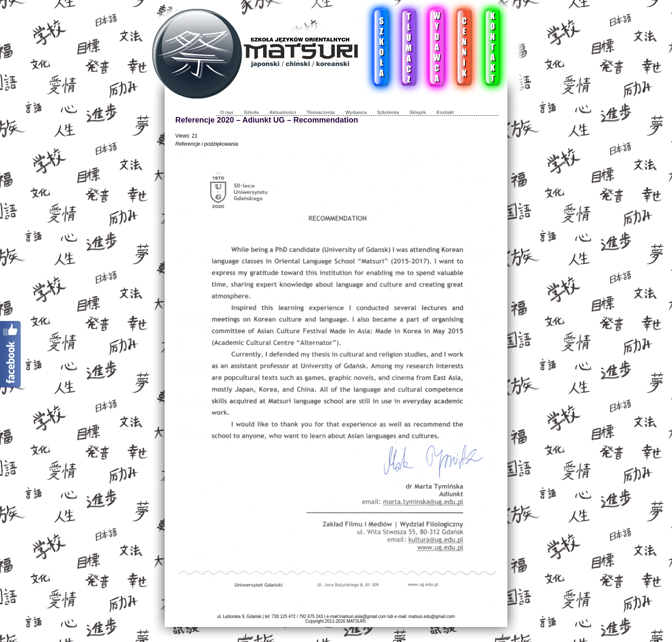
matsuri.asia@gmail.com (363, 616)
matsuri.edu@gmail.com (432, 616)
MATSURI (356, 621)
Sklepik (418, 112)
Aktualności (282, 112)
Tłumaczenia (321, 112)
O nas (227, 112)
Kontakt (445, 112)
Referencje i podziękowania (207, 144)
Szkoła (251, 112)
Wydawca (356, 112)
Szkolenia (388, 112)
